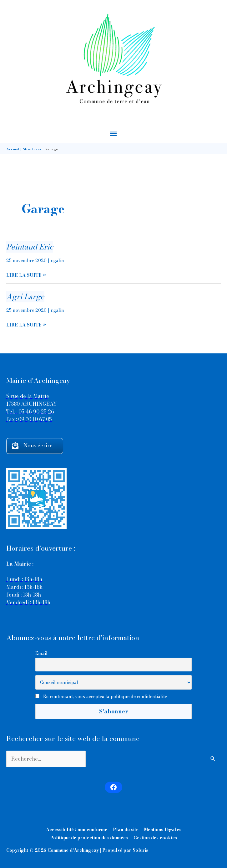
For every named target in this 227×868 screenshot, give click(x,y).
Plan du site (126, 829)
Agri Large (25, 297)
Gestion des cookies (155, 838)
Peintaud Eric (30, 247)
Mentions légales (163, 829)
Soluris (140, 850)
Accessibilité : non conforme (77, 829)
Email (41, 653)
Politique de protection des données (89, 838)
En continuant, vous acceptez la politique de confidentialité (105, 696)
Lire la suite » (26, 275)
